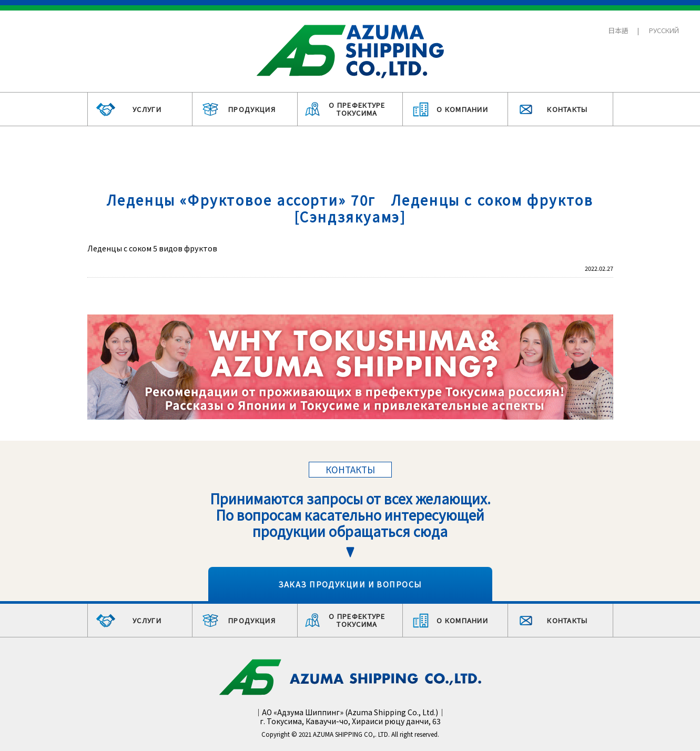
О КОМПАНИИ (462, 109)
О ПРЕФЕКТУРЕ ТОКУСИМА (357, 109)
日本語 (618, 30)
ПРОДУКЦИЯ (252, 109)
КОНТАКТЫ (567, 109)
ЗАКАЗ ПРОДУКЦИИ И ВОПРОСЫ (350, 584)
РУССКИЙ (664, 30)
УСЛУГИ (147, 109)
